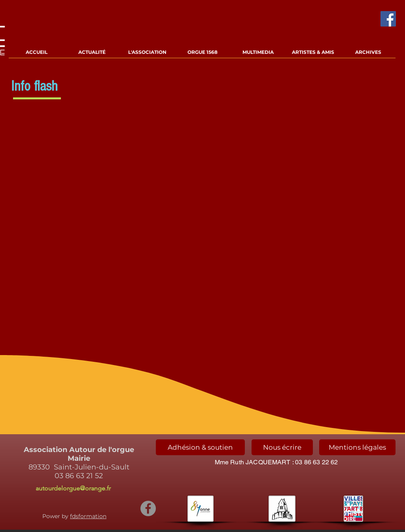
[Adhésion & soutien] (200, 447)
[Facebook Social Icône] (388, 19)
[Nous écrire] (282, 447)
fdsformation (88, 516)
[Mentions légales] (357, 447)
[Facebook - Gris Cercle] (148, 508)
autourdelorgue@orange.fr (73, 488)
